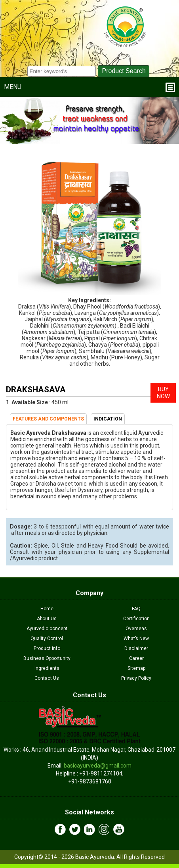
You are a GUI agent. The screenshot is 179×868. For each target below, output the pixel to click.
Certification (136, 619)
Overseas (136, 629)
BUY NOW (163, 393)
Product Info (47, 648)
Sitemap (136, 668)
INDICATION (108, 419)
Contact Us (47, 678)
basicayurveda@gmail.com (98, 766)
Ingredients (47, 668)
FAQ (136, 609)
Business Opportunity (47, 658)
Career (136, 658)
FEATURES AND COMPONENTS (48, 419)
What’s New (136, 638)
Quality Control (47, 638)
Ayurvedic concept (47, 629)
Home (47, 609)
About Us (47, 619)
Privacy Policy (136, 678)
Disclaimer (136, 648)
